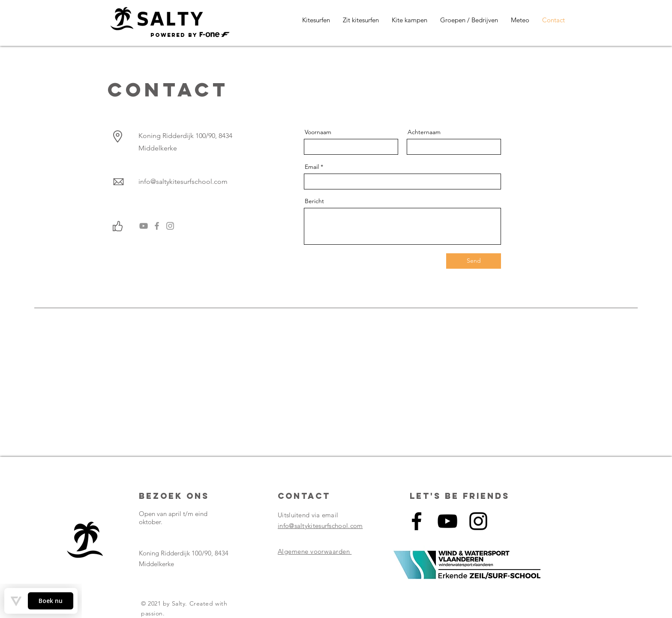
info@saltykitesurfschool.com (183, 181)
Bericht (314, 201)
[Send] (474, 261)
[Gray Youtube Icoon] (144, 226)
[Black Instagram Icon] (478, 521)
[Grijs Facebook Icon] (157, 226)
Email (312, 167)
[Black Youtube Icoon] (447, 521)
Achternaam (424, 132)
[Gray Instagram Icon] (170, 226)
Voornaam (318, 132)
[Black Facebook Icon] (417, 521)
